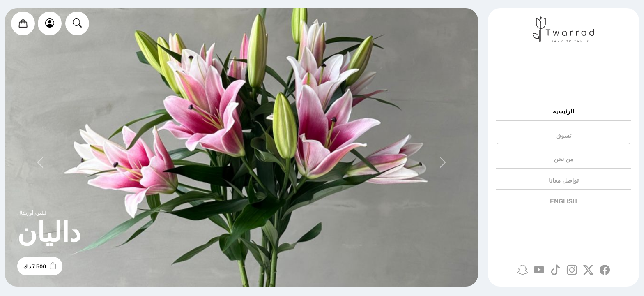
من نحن (563, 159)
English (563, 201)
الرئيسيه (563, 111)
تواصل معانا (564, 180)
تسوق (564, 135)
